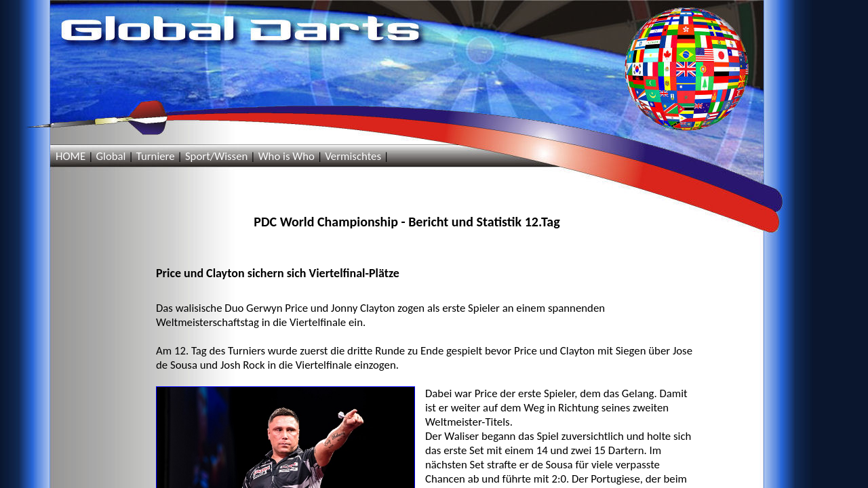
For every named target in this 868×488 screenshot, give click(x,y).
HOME (71, 156)
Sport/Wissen (216, 156)
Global (111, 156)
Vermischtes (353, 156)
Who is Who (287, 156)
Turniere (156, 156)
